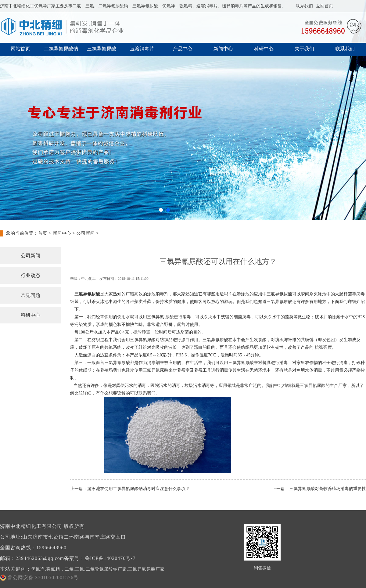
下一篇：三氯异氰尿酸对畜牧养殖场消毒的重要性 (319, 489)
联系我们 (304, 6)
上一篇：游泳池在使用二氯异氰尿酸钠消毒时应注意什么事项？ (130, 489)
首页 (43, 233)
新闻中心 (223, 49)
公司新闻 (86, 233)
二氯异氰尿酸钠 (61, 49)
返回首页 (325, 6)
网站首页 (20, 49)
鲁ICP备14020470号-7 (110, 558)
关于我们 (304, 49)
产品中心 (183, 49)
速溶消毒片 (142, 49)
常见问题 (30, 295)
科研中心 (264, 49)
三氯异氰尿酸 (102, 49)
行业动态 (30, 275)
